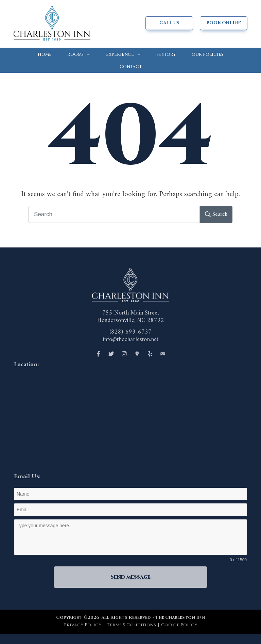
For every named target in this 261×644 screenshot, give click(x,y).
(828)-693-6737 (130, 332)
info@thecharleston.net (130, 340)
